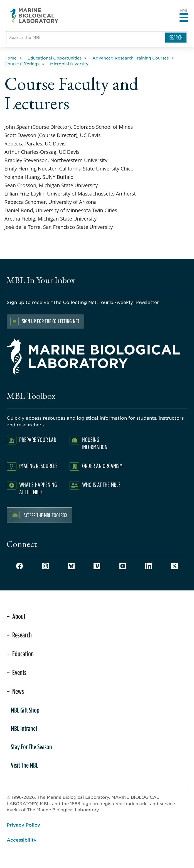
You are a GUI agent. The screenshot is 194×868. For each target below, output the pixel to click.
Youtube (123, 566)
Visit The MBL (24, 765)
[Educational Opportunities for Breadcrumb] (55, 58)
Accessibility (22, 840)
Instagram (45, 566)
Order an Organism (102, 466)
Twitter (175, 566)
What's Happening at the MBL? (38, 488)
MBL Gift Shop (25, 710)
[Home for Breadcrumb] (11, 58)
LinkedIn (149, 566)
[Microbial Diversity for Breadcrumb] (69, 64)
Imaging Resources (38, 466)
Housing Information (95, 443)
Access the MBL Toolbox (45, 515)
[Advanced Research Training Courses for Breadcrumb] (131, 58)
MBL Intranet (24, 728)
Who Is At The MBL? (101, 485)
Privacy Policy (23, 825)
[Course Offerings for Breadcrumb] (22, 64)
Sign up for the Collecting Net (51, 321)
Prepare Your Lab (38, 440)
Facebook (19, 566)
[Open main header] (184, 18)
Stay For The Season (31, 747)
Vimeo (97, 566)
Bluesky (71, 566)
